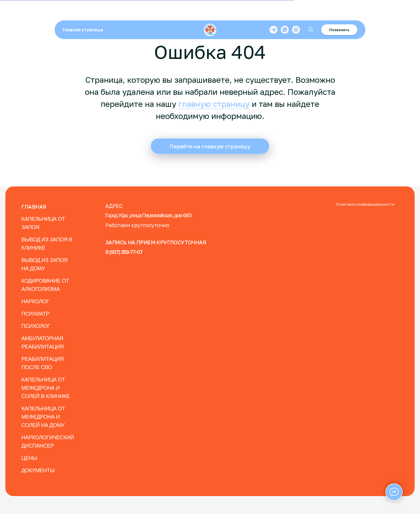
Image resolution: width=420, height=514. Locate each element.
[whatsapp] (285, 12)
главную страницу (214, 104)
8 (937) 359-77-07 (124, 252)
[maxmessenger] (296, 12)
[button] (311, 12)
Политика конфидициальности (365, 204)
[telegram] (273, 12)
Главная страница (83, 12)
